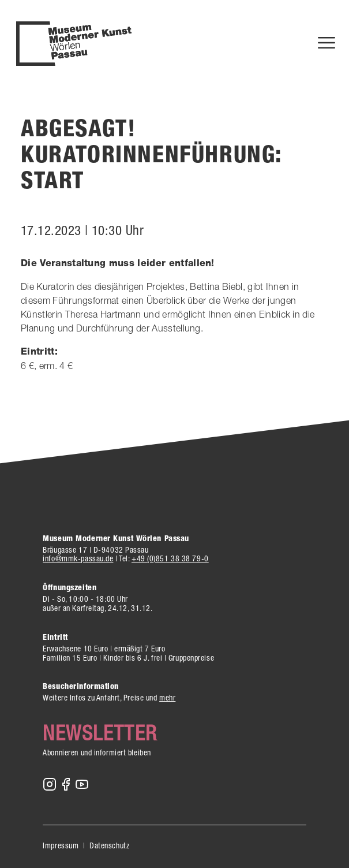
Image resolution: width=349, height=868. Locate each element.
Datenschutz (109, 845)
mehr (167, 698)
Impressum (61, 845)
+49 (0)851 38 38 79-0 (170, 558)
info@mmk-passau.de (78, 558)
